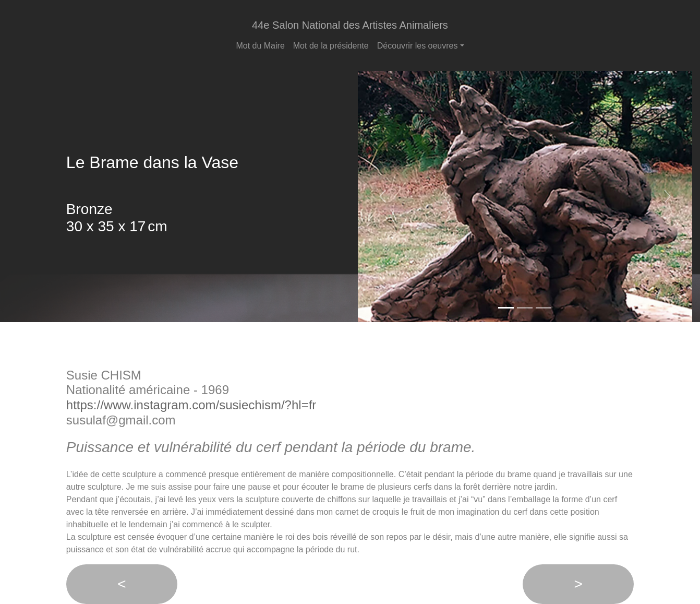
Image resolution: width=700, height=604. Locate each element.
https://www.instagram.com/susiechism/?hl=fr (191, 405)
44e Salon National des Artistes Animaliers (350, 25)
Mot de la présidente (331, 46)
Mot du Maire (260, 46)
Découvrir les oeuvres (418, 46)
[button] (383, 197)
